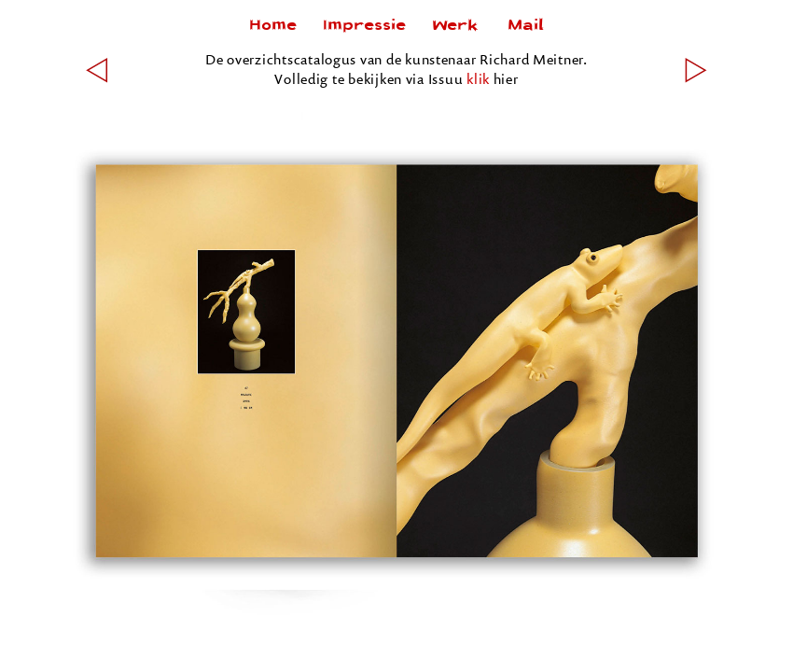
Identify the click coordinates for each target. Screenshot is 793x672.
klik (478, 79)
